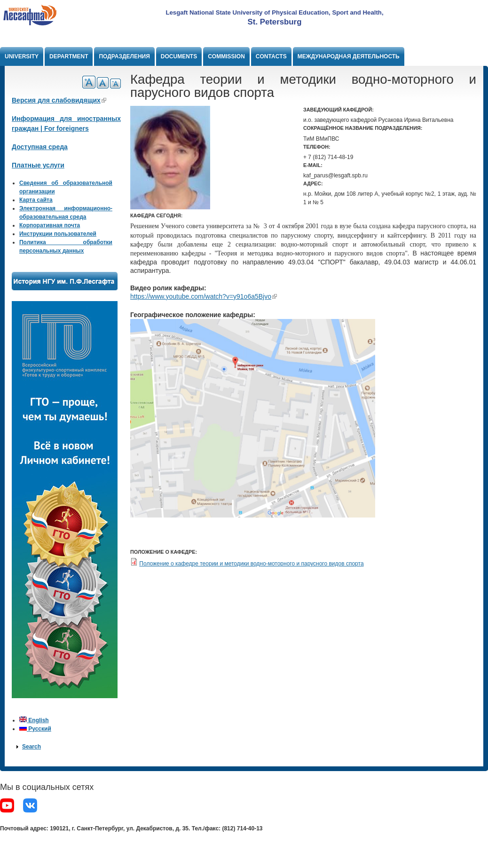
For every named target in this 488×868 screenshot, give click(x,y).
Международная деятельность (349, 56)
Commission (226, 56)
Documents (179, 56)
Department (69, 56)
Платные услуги (38, 165)
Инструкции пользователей (58, 234)
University (22, 56)
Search (31, 747)
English (34, 720)
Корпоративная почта (50, 225)
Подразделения (124, 56)
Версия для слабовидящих (59, 100)
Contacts (271, 56)
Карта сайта (36, 200)
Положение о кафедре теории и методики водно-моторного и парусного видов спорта (251, 564)
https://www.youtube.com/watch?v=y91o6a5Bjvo (204, 296)
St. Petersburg (275, 22)
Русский (35, 729)
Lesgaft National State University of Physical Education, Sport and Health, (274, 12)
